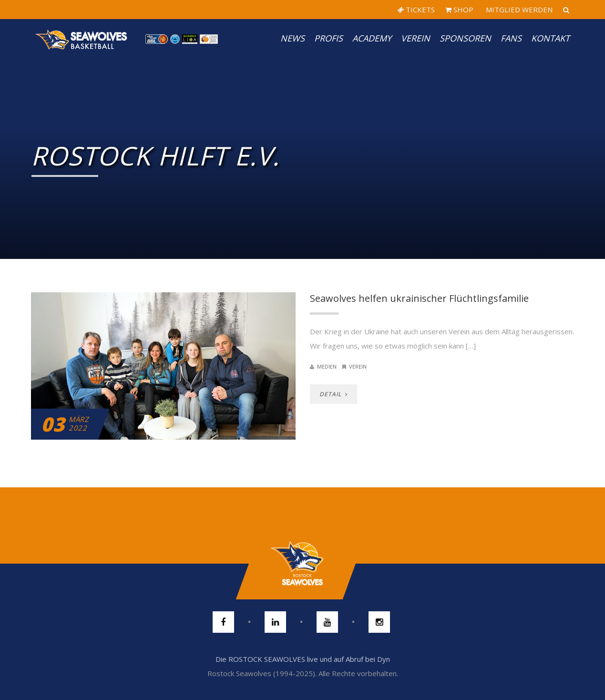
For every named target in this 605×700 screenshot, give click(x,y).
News (292, 38)
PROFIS (328, 38)
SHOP (459, 10)
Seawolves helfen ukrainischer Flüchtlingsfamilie (419, 298)
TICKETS (416, 10)
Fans (511, 38)
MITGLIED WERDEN (518, 10)
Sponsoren (465, 38)
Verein (415, 38)
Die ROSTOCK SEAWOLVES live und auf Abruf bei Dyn (303, 659)
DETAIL (333, 394)
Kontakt (550, 38)
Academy (372, 38)
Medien (327, 366)
